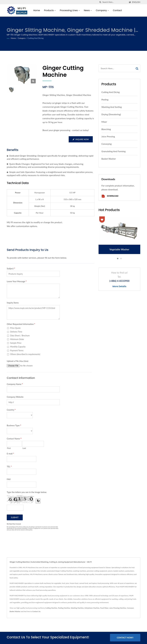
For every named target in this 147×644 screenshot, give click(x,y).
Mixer (104, 122)
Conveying (107, 144)
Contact (117, 10)
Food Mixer (104, 608)
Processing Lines (70, 10)
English (136, 2)
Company (102, 10)
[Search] (115, 2)
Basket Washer (109, 159)
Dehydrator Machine (92, 608)
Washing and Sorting (112, 107)
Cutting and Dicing (36, 38)
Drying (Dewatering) (111, 114)
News (88, 10)
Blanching (106, 129)
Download (110, 196)
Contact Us (36, 611)
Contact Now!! (125, 638)
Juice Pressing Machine (118, 608)
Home (37, 10)
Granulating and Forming (114, 151)
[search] (100, 2)
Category (22, 38)
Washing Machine (77, 608)
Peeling (105, 99)
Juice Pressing (108, 136)
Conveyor (130, 608)
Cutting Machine (51, 608)
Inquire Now (81, 139)
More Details (119, 286)
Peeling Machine (64, 608)
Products (50, 10)
